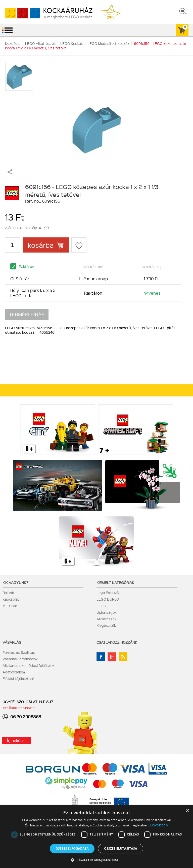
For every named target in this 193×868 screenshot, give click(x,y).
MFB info (10, 606)
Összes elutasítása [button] (121, 848)
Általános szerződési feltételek (29, 665)
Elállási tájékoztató (18, 678)
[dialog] (96, 837)
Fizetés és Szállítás (19, 652)
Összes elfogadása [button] (72, 848)
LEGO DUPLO (108, 599)
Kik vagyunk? (15, 582)
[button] (96, 860)
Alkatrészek (107, 619)
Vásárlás (12, 642)
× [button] (187, 811)
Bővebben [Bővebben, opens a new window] (159, 825)
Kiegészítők (106, 625)
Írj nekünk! (16, 740)
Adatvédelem (14, 672)
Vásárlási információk (20, 659)
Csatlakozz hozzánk (117, 642)
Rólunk (8, 593)
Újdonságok (107, 612)
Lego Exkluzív (108, 593)
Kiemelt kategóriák (115, 582)
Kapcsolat (11, 599)
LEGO (101, 606)
